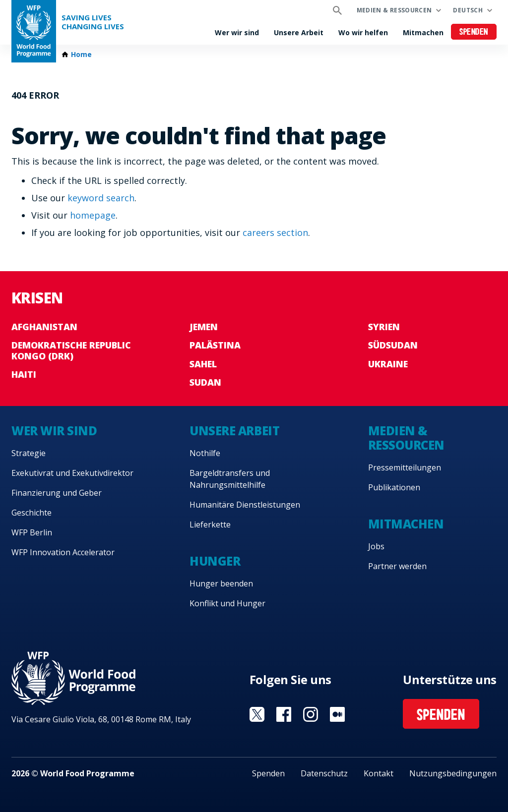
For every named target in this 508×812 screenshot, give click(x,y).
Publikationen (394, 487)
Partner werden (397, 566)
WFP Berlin (32, 532)
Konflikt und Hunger (227, 603)
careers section (275, 232)
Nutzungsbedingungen (453, 773)
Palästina (215, 345)
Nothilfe (205, 453)
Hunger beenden (221, 583)
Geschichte (32, 513)
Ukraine (388, 364)
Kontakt (379, 773)
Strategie (29, 453)
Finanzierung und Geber (57, 493)
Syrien (384, 327)
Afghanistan (44, 327)
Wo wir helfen (363, 32)
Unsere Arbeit (299, 32)
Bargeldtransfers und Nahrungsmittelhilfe (230, 479)
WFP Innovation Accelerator (63, 552)
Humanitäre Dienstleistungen (245, 505)
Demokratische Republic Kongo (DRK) (71, 350)
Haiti (24, 374)
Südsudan (393, 345)
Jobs (376, 546)
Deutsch (468, 10)
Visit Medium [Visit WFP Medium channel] (337, 714)
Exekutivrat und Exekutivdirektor (72, 473)
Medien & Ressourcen (394, 10)
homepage (93, 215)
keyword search (101, 198)
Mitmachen (423, 32)
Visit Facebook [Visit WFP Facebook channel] (284, 714)
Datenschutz (324, 773)
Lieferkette (210, 524)
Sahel (203, 364)
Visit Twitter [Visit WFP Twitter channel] (257, 714)
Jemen (204, 327)
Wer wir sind (237, 32)
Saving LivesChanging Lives (93, 22)
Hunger (215, 561)
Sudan (205, 382)
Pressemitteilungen (405, 467)
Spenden (474, 32)
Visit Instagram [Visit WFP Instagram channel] (311, 714)
